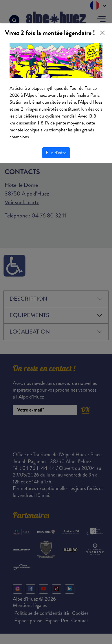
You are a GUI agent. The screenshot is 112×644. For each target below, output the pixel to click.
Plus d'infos (56, 153)
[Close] (102, 33)
